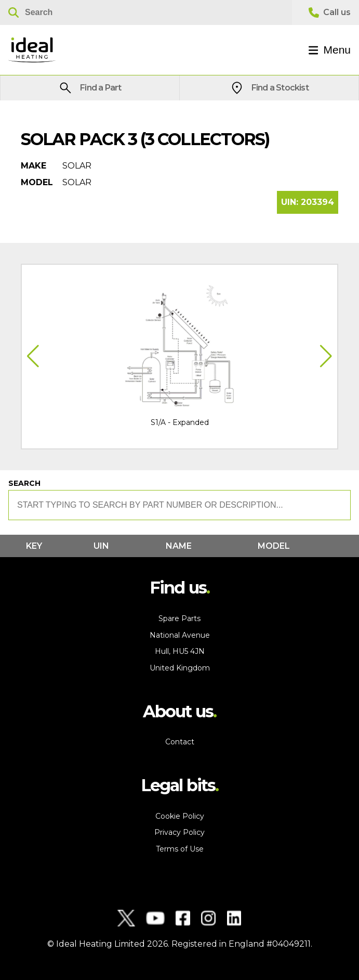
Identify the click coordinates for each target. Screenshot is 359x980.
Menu (330, 50)
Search (24, 483)
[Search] (146, 12)
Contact (180, 742)
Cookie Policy (180, 816)
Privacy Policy (180, 832)
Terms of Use (180, 849)
